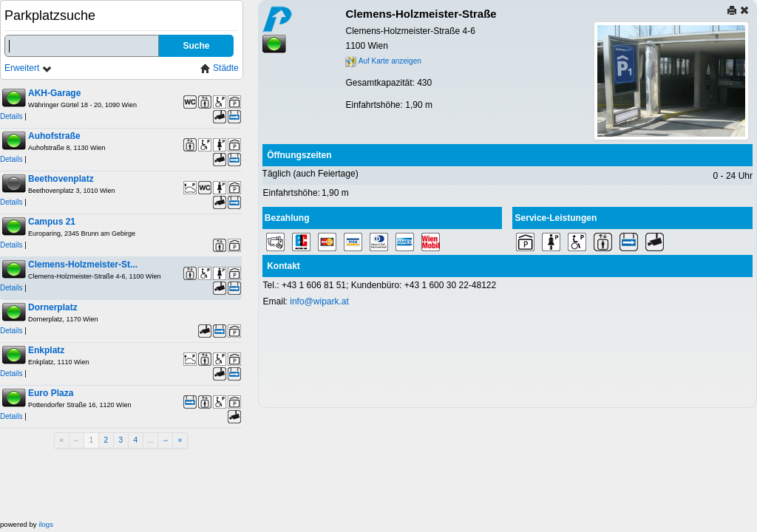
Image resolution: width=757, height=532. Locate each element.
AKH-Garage (54, 93)
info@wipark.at (319, 301)
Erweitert (28, 68)
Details (11, 116)
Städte (220, 68)
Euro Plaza (51, 393)
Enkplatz (46, 350)
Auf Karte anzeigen (383, 61)
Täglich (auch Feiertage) (310, 174)
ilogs (46, 524)
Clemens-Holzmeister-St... (83, 265)
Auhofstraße (54, 136)
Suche (196, 46)
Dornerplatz (53, 307)
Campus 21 (52, 222)
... (150, 440)
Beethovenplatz (61, 179)
